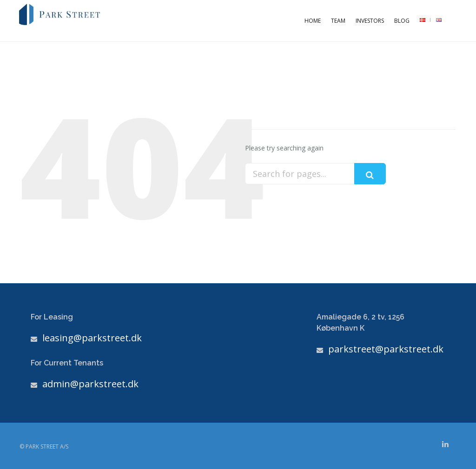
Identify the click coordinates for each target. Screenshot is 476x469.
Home (313, 21)
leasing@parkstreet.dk (92, 338)
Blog (402, 21)
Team (338, 21)
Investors (370, 21)
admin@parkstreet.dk (90, 384)
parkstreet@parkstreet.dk (386, 349)
